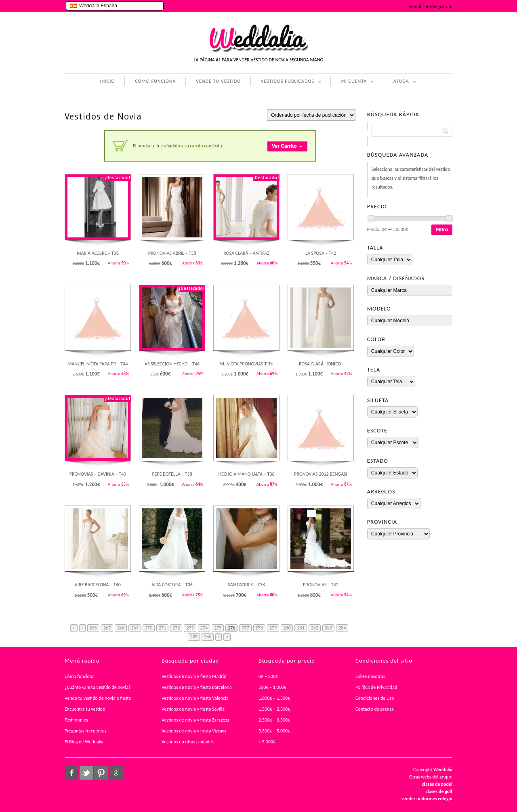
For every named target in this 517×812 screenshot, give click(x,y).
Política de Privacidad (376, 687)
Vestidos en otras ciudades (188, 742)
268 (121, 628)
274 (204, 628)
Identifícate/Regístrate (431, 6)
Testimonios (76, 720)
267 (107, 628)
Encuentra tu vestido (85, 709)
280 (287, 628)
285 (194, 637)
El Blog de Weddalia (84, 742)
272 (176, 628)
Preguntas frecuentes (85, 731)
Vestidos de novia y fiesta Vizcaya (194, 731)
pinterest (101, 773)
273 (190, 628)
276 (231, 628)
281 (301, 628)
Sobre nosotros (370, 676)
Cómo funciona (80, 676)
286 (208, 637)
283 (328, 628)
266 (93, 628)
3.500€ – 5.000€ (274, 731)
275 (218, 628)
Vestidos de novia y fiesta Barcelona (197, 687)
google (116, 773)
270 (149, 628)
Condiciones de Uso (375, 698)
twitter (86, 773)
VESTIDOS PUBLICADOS (286, 82)
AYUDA (400, 82)
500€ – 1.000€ (272, 687)
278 (259, 628)
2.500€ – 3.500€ (274, 720)
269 (135, 628)
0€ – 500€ (268, 676)
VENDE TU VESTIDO (218, 81)
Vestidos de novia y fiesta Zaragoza (195, 720)
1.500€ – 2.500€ (274, 709)
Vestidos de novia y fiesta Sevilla (193, 709)
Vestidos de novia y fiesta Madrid (194, 676)
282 (315, 628)
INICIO (107, 81)
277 (245, 628)
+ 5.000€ (267, 742)
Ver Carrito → (287, 146)
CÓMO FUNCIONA (155, 81)
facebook (71, 773)
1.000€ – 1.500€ (274, 698)
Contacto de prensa (375, 709)
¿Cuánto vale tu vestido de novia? (98, 687)
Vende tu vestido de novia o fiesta (98, 698)
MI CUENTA (352, 82)
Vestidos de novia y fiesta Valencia (195, 698)
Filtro (442, 230)
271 (162, 628)
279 (273, 628)
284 (342, 628)
